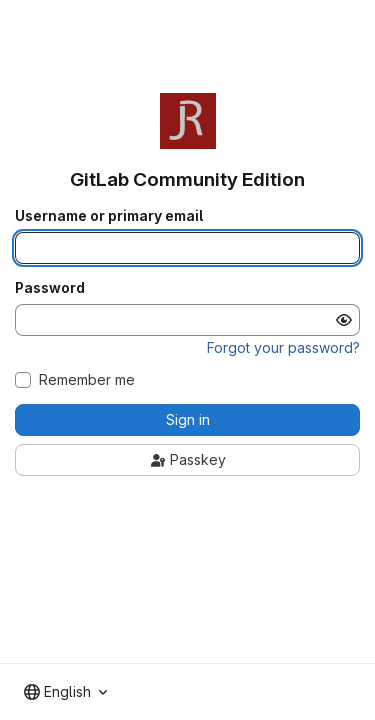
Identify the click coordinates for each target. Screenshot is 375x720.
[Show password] (344, 320)
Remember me (87, 380)
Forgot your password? (283, 347)
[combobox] (65, 692)
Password (50, 288)
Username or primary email (109, 216)
